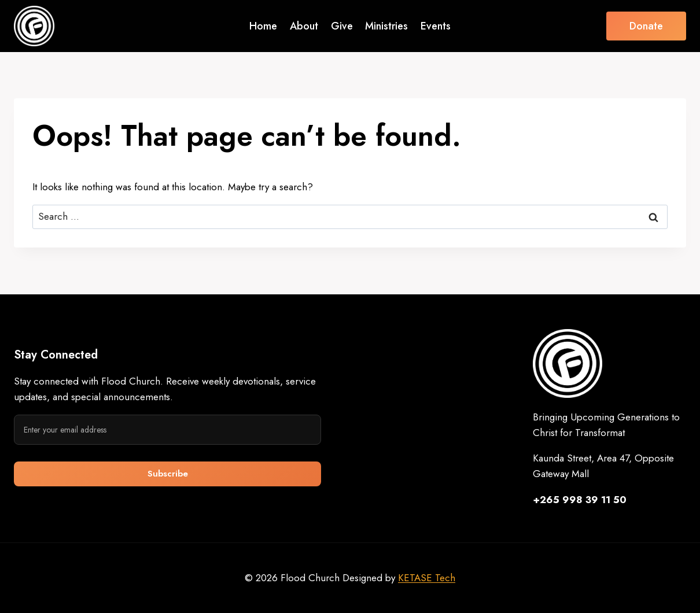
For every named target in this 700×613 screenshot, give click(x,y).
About (304, 26)
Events (436, 26)
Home (263, 26)
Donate (646, 26)
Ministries (386, 26)
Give (342, 26)
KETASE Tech (427, 578)
